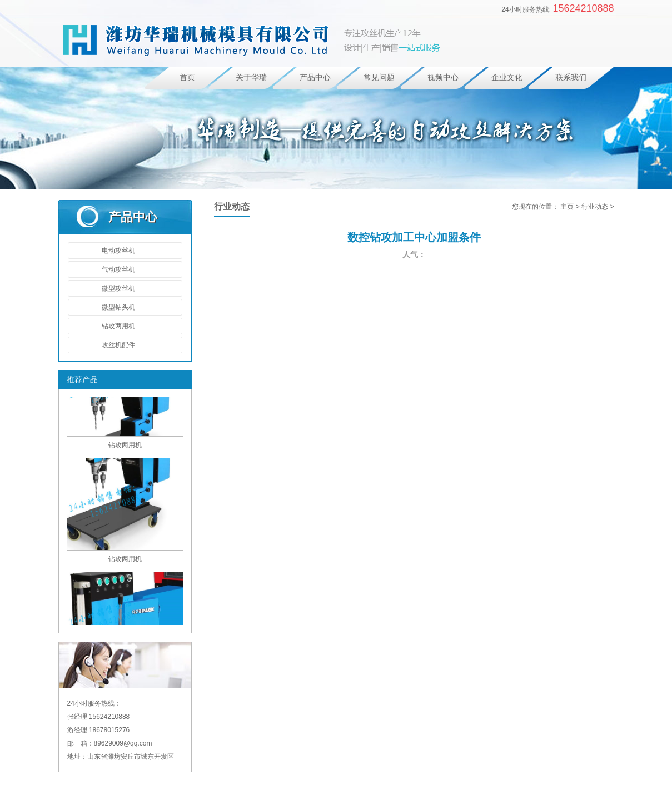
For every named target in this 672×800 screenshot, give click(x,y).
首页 (187, 77)
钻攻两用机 (118, 326)
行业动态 (595, 207)
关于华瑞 (251, 77)
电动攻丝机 (118, 251)
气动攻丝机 (118, 269)
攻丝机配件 (118, 345)
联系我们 (571, 77)
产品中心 (315, 77)
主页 (567, 207)
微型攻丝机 (118, 288)
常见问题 (379, 77)
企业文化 (507, 77)
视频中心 (443, 77)
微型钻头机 (118, 307)
